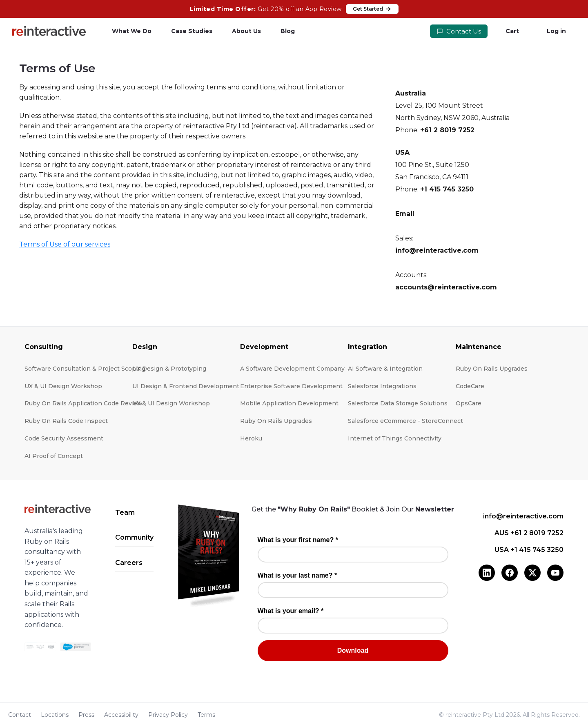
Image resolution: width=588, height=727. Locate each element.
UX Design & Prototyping (169, 369)
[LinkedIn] (487, 573)
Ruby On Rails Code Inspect (66, 421)
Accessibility (121, 715)
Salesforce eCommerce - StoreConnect (405, 421)
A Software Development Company (292, 369)
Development (264, 347)
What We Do (132, 31)
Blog (288, 31)
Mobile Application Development (289, 403)
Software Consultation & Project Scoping (85, 369)
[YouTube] (555, 573)
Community (134, 537)
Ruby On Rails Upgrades (276, 421)
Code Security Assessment (64, 438)
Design (145, 347)
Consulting (44, 347)
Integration (367, 347)
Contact (20, 715)
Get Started (372, 9)
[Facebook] (510, 573)
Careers (129, 563)
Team (125, 512)
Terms (206, 715)
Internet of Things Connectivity (395, 438)
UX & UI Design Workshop (63, 386)
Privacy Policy (168, 715)
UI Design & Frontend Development (186, 386)
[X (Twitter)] (532, 573)
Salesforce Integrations (382, 386)
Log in (556, 31)
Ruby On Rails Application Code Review (84, 403)
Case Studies (192, 31)
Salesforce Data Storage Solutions (398, 403)
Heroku (251, 438)
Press (86, 715)
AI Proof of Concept (54, 456)
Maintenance (479, 347)
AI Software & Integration (385, 369)
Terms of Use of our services (65, 244)
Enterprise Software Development (291, 386)
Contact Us (459, 31)
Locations (55, 715)
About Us (246, 31)
